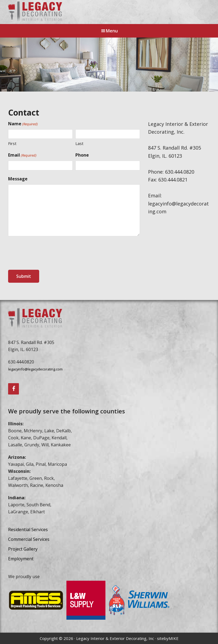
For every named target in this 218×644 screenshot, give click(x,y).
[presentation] (49, 253)
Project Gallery (23, 549)
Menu (112, 31)
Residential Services (28, 530)
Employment (21, 559)
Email (22, 155)
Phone (82, 155)
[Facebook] (14, 389)
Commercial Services (29, 539)
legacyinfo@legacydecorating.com (35, 369)
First (12, 143)
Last (79, 143)
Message (18, 179)
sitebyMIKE (168, 638)
